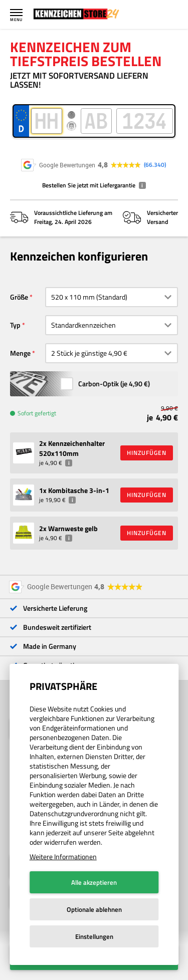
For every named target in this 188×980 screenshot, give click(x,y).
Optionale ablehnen (94, 909)
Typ (15, 337)
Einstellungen (94, 936)
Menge (20, 365)
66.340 (155, 165)
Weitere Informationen (63, 856)
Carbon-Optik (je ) (114, 396)
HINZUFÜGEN (147, 465)
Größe (19, 309)
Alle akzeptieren (94, 882)
